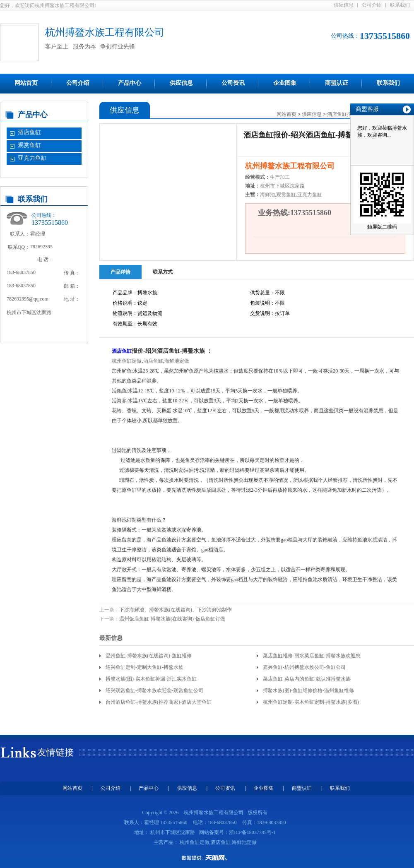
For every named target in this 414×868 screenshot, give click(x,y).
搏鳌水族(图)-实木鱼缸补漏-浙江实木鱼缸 (151, 679)
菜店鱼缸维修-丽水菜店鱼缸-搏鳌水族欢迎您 (312, 656)
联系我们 (400, 5)
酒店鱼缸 (29, 132)
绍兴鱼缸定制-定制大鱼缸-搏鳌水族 (144, 667)
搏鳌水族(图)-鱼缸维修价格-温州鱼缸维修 (308, 690)
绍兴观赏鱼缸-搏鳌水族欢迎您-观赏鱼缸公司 (154, 690)
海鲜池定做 (177, 361)
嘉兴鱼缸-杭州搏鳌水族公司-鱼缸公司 (304, 667)
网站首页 (26, 83)
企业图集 (285, 83)
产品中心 (130, 83)
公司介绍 (372, 5)
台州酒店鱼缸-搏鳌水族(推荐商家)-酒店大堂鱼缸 (159, 702)
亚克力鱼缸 (32, 158)
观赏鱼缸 (29, 145)
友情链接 (55, 752)
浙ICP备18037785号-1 (252, 832)
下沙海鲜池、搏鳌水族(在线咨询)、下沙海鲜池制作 (176, 610)
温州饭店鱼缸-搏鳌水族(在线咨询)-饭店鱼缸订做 (172, 619)
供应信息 (344, 5)
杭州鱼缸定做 (127, 361)
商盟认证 (337, 83)
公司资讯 (233, 83)
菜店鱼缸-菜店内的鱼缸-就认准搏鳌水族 (307, 679)
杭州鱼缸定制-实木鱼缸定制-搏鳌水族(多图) (311, 702)
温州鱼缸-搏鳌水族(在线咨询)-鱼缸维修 (149, 656)
